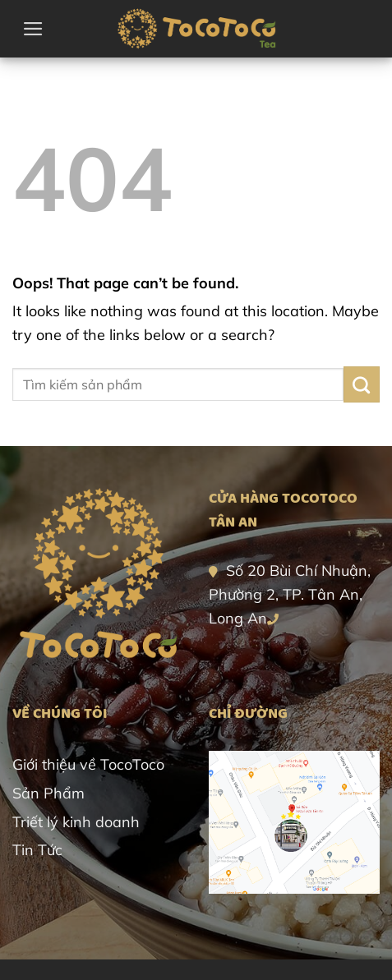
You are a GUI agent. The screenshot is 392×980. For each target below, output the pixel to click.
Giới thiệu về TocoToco (88, 764)
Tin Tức (37, 850)
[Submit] (362, 384)
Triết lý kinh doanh (76, 822)
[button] (33, 29)
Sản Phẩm (48, 793)
